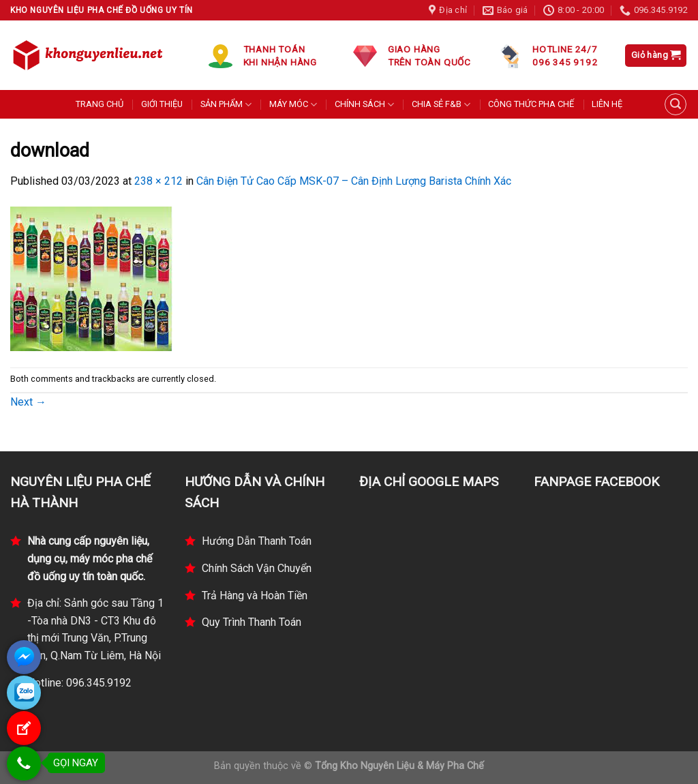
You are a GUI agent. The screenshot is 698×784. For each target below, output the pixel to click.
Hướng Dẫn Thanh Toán (257, 541)
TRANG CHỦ (100, 104)
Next (28, 402)
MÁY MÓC (293, 105)
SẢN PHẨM (226, 105)
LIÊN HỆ (607, 104)
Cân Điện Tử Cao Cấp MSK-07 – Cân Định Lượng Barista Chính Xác (354, 181)
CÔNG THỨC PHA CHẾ (531, 104)
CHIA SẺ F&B (441, 105)
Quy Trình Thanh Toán (252, 622)
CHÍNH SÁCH (364, 105)
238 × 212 (158, 181)
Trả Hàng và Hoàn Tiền (255, 595)
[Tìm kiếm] (676, 104)
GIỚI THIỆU (162, 104)
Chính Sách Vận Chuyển (257, 568)
